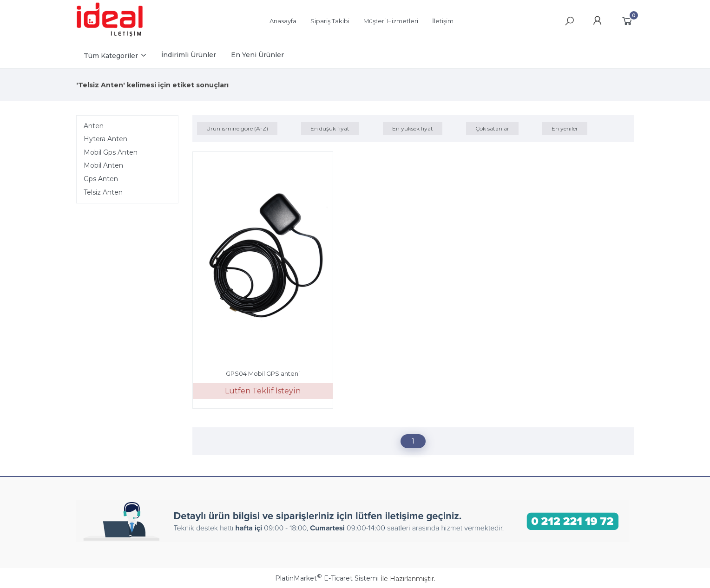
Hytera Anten (105, 139)
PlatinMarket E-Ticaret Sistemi (327, 578)
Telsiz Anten (103, 192)
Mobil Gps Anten (111, 152)
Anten (94, 126)
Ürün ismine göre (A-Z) (237, 128)
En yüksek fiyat (413, 128)
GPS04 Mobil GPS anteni (263, 373)
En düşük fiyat (330, 128)
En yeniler (565, 128)
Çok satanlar (492, 128)
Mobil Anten (103, 165)
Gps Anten (101, 179)
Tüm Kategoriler (111, 56)
